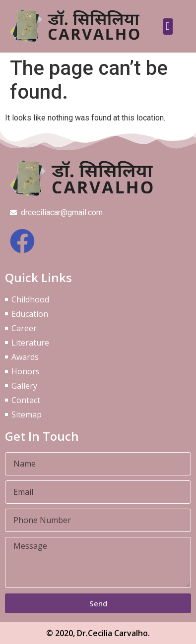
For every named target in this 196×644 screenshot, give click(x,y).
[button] (168, 27)
